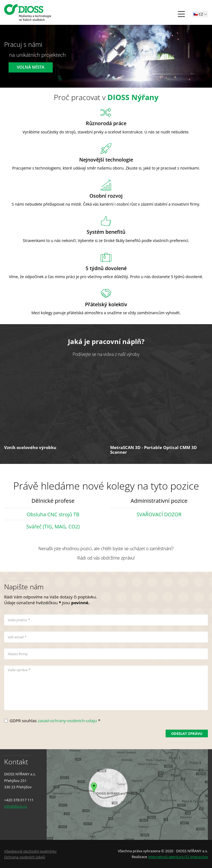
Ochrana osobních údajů (25, 857)
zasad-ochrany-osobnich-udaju (67, 721)
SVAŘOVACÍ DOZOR (159, 514)
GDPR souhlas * (55, 721)
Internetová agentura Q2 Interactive (178, 857)
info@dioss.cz (15, 806)
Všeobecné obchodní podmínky (30, 851)
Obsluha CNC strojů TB (53, 514)
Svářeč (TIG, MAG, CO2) (53, 526)
